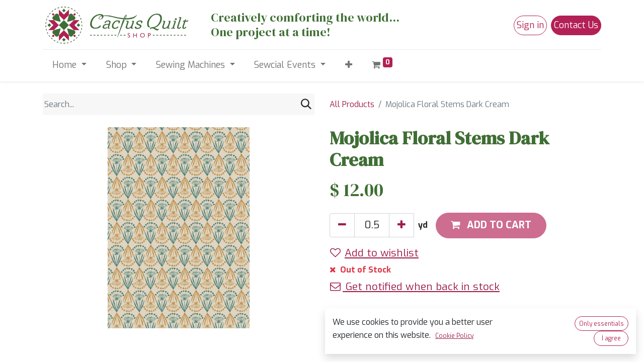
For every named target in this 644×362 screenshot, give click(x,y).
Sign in (530, 25)
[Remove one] (342, 225)
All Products (352, 104)
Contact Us (576, 25)
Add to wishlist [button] (374, 253)
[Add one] (401, 225)
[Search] (306, 104)
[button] (348, 65)
